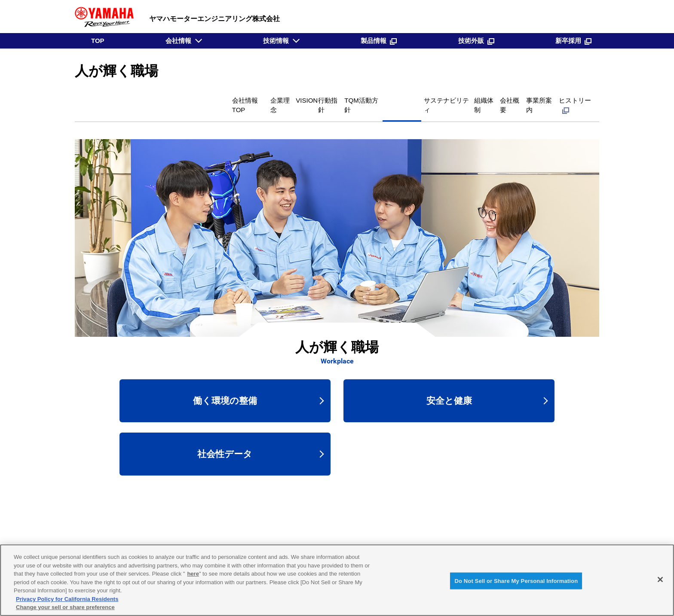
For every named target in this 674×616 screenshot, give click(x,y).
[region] (337, 580)
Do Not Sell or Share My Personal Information (516, 581)
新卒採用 (573, 41)
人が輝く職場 (328, 99)
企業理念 (155, 99)
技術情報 (276, 41)
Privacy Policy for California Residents (67, 599)
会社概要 (478, 99)
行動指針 (228, 99)
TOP (98, 41)
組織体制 (440, 99)
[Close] (660, 579)
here (193, 574)
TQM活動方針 (275, 99)
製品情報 (379, 41)
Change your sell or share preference (65, 607)
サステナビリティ (387, 99)
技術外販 (476, 41)
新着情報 (462, 531)
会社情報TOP (110, 99)
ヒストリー (571, 99)
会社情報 (178, 41)
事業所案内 (521, 99)
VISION (192, 99)
